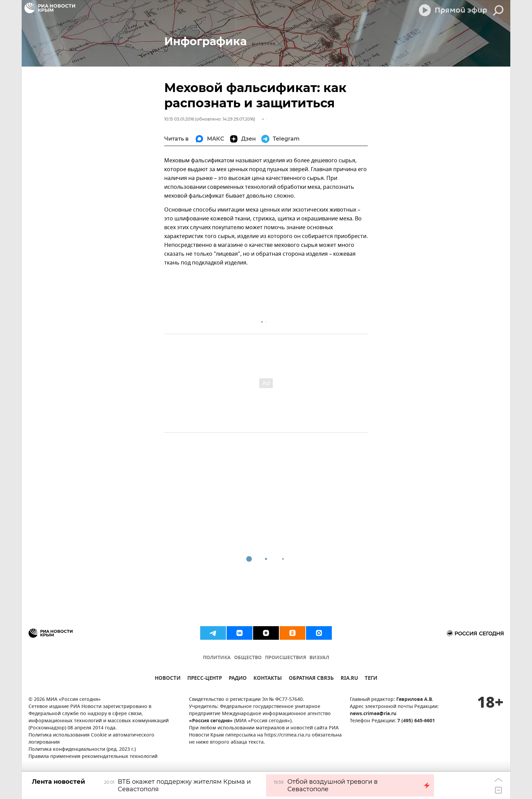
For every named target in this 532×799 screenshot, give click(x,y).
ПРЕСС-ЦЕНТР (205, 679)
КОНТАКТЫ (268, 679)
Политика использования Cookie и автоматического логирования (91, 739)
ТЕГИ (371, 679)
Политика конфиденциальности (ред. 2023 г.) (82, 750)
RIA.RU (349, 679)
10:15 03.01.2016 (179, 119)
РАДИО (238, 679)
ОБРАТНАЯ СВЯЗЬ (311, 679)
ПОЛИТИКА (217, 658)
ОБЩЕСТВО (248, 658)
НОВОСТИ (168, 679)
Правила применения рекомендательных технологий (93, 757)
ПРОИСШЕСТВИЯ (286, 658)
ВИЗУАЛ (319, 658)
